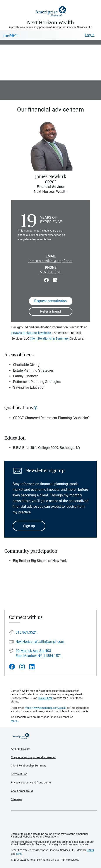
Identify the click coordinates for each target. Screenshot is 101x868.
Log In (90, 35)
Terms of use (19, 774)
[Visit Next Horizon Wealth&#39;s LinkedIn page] (32, 667)
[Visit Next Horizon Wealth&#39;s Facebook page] (12, 667)
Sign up (29, 526)
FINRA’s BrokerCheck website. (32, 333)
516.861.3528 (51, 272)
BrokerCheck (45, 698)
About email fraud (22, 791)
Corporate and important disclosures (33, 757)
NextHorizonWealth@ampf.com (40, 642)
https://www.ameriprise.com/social (46, 708)
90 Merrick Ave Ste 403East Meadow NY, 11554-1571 (39, 653)
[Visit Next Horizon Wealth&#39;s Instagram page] (22, 667)
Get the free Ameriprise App (54, 822)
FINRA (91, 850)
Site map (16, 799)
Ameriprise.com (21, 749)
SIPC (19, 854)
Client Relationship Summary (49, 338)
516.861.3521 (26, 632)
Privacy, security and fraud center (31, 783)
